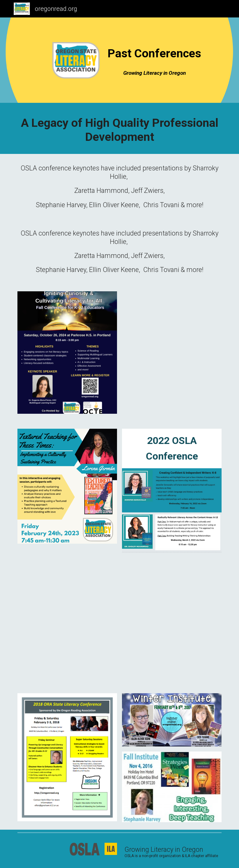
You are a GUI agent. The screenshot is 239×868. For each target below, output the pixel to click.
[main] (154, 53)
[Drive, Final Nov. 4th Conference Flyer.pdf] (172, 353)
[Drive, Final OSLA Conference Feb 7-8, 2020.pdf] (67, 622)
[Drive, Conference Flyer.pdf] (172, 623)
